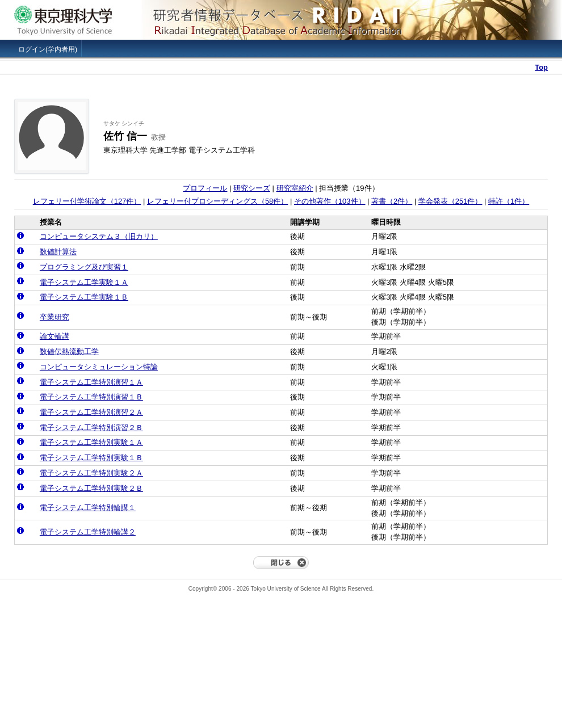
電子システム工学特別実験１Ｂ (91, 458)
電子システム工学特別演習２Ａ (91, 412)
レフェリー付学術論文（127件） (87, 201)
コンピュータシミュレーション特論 (99, 367)
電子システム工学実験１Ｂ (84, 297)
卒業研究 (54, 317)
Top (541, 67)
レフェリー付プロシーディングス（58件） (217, 201)
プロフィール (205, 188)
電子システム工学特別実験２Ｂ (91, 488)
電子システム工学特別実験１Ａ (91, 442)
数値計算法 (58, 252)
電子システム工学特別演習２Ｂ (91, 428)
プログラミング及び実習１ (84, 267)
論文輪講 (54, 336)
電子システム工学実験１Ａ (84, 282)
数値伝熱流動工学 (69, 352)
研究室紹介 (295, 188)
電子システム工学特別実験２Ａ (91, 473)
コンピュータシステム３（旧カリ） (99, 236)
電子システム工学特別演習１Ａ (91, 382)
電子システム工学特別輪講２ (88, 532)
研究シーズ (252, 188)
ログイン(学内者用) (48, 49)
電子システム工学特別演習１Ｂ (91, 397)
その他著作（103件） (330, 201)
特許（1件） (509, 201)
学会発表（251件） (450, 201)
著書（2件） (392, 201)
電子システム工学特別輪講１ (88, 508)
